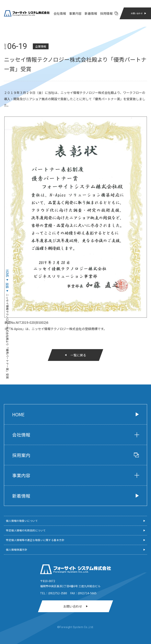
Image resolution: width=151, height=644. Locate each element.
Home (18, 414)
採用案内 (75, 455)
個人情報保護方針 (17, 550)
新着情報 (91, 13)
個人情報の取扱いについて (22, 521)
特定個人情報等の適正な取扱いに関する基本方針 (35, 540)
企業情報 (41, 46)
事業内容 (75, 13)
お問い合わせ (137, 13)
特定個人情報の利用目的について (26, 530)
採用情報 (109, 13)
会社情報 (60, 13)
